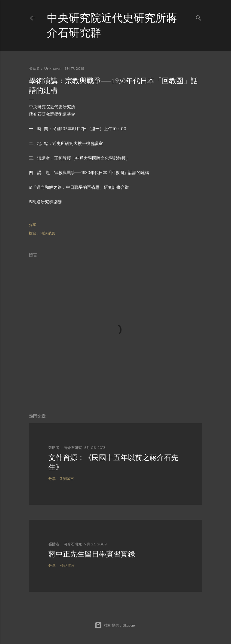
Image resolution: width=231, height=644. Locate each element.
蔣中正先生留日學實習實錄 (92, 554)
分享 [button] (32, 225)
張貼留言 (67, 565)
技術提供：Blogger (115, 625)
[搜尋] (199, 17)
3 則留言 (67, 478)
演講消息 (48, 233)
